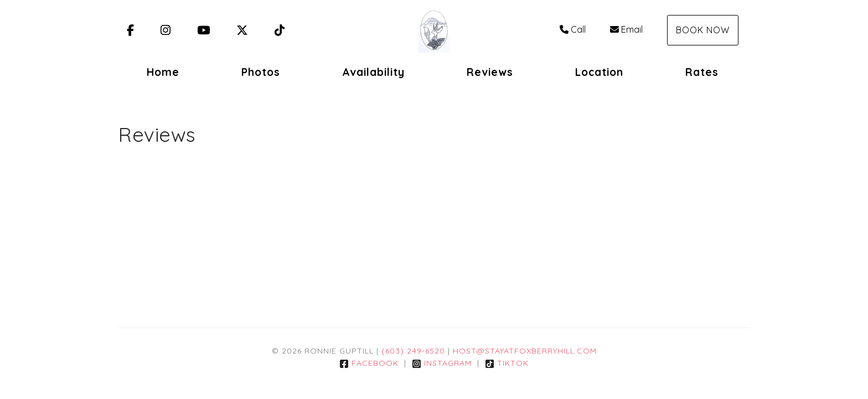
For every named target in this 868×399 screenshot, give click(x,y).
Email (626, 29)
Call (573, 29)
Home (163, 72)
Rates (702, 72)
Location (599, 72)
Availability (373, 72)
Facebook (369, 363)
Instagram (442, 363)
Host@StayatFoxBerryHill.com (525, 351)
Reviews (490, 72)
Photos (261, 72)
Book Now (703, 30)
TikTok (507, 363)
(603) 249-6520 (413, 351)
